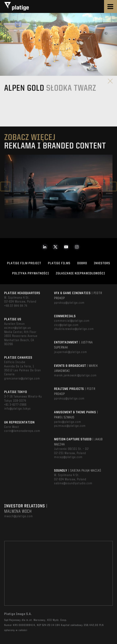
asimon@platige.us (18, 328)
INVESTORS (102, 263)
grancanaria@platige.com (22, 379)
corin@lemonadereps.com (22, 431)
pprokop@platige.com (69, 303)
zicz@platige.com (66, 325)
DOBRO (82, 263)
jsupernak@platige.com (71, 352)
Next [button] (112, 187)
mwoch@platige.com (19, 516)
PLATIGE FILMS (59, 263)
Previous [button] (5, 187)
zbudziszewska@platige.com (74, 329)
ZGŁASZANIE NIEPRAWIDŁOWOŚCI (80, 274)
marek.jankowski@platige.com (75, 376)
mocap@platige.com (68, 457)
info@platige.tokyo (17, 409)
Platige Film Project (24, 263)
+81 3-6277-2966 (15, 405)
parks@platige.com (68, 422)
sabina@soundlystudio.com (73, 483)
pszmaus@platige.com (70, 426)
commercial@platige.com (72, 321)
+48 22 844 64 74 (16, 306)
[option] (58, 186)
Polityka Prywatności (31, 274)
